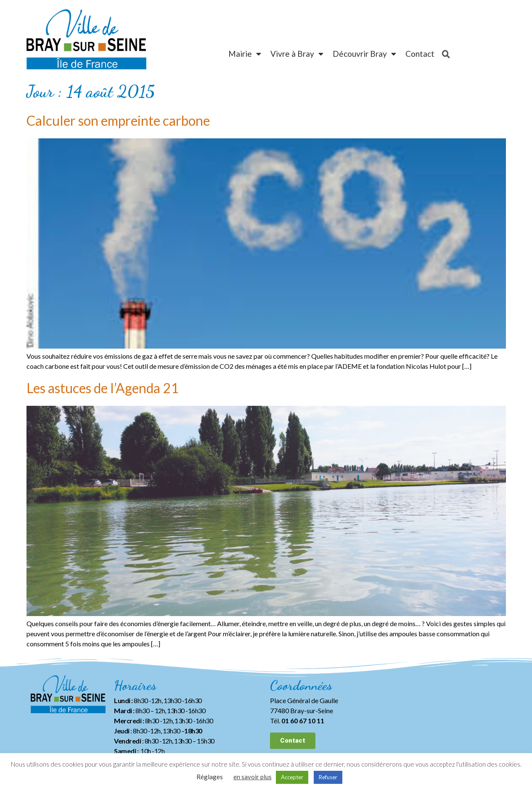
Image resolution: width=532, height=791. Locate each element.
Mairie (245, 54)
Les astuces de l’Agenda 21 (103, 388)
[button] (293, 741)
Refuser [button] (328, 777)
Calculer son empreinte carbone (118, 120)
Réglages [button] (210, 777)
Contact (420, 54)
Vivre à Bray (297, 54)
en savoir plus (253, 777)
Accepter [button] (292, 777)
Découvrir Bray (364, 54)
